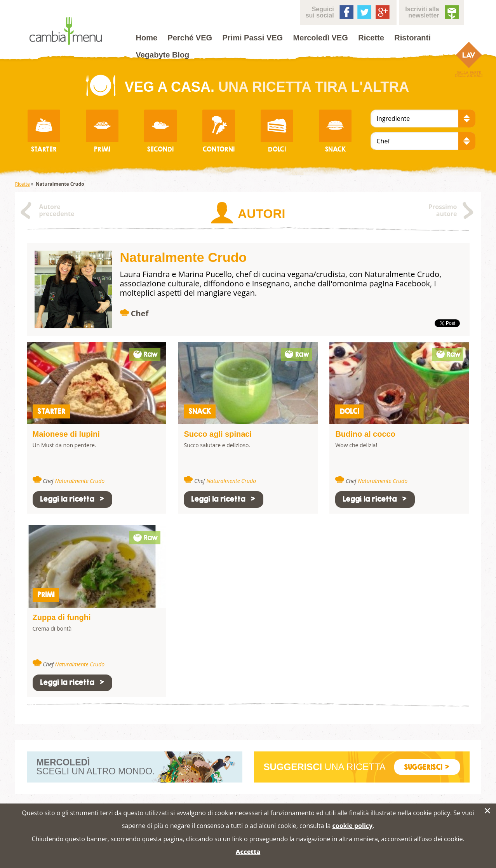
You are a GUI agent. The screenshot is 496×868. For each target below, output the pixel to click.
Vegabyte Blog (163, 55)
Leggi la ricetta (72, 499)
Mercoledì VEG (321, 38)
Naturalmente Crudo (80, 481)
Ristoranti (412, 38)
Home (147, 38)
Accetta (248, 852)
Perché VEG (190, 38)
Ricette (371, 38)
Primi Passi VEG (253, 38)
